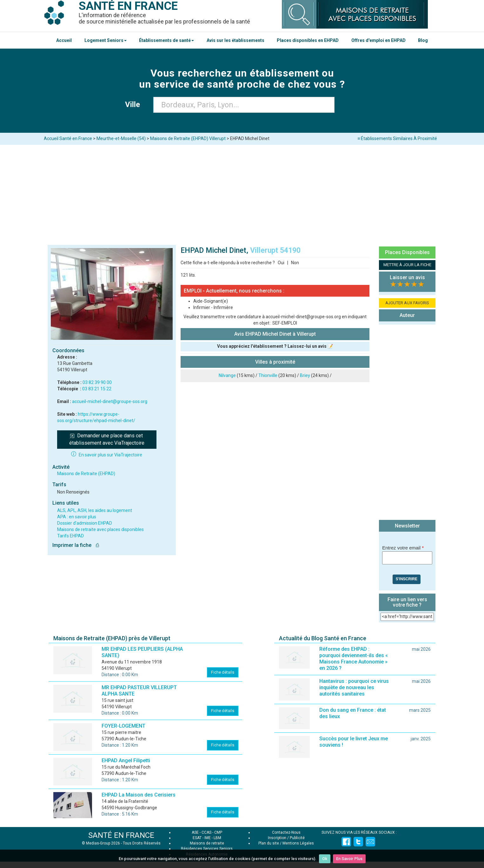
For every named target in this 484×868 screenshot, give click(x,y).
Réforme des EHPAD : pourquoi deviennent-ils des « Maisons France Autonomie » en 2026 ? (354, 659)
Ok (325, 859)
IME (208, 838)
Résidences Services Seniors (207, 849)
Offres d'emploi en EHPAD (378, 40)
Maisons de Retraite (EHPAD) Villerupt (188, 138)
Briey (305, 375)
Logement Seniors (106, 40)
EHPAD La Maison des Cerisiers (139, 795)
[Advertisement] (242, 192)
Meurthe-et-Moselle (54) (121, 138)
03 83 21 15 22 (97, 389)
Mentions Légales (298, 843)
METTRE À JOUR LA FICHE (407, 265)
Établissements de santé (166, 40)
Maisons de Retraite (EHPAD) (86, 474)
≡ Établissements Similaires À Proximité (397, 138)
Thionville (268, 375)
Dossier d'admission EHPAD (85, 523)
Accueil (64, 40)
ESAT (197, 838)
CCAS (206, 832)
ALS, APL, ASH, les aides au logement (95, 510)
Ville (134, 104)
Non (295, 263)
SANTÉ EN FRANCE (121, 835)
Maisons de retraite (207, 843)
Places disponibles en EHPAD (308, 40)
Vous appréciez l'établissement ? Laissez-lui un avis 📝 (275, 346)
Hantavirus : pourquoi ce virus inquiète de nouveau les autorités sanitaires (354, 687)
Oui (281, 263)
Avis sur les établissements (235, 40)
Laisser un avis (407, 277)
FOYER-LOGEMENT (123, 726)
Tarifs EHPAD (70, 536)
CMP (218, 832)
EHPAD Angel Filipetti (126, 760)
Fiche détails (223, 672)
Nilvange (227, 375)
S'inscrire (407, 579)
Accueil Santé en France (68, 138)
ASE (195, 832)
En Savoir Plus (349, 859)
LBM (217, 838)
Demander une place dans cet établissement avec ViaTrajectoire (107, 439)
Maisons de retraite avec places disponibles (100, 529)
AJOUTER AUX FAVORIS (407, 303)
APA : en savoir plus (77, 517)
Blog (423, 40)
